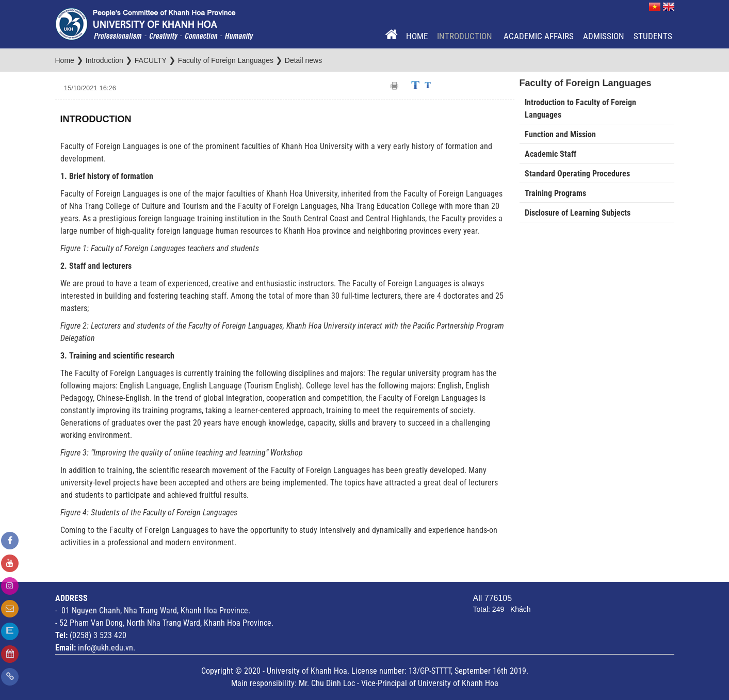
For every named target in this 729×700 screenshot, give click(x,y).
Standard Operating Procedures (577, 174)
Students (653, 36)
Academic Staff (550, 154)
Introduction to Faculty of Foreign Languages (580, 109)
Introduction (466, 36)
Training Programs (555, 193)
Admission (604, 36)
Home (417, 36)
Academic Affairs (539, 36)
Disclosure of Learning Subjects (578, 213)
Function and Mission (560, 134)
